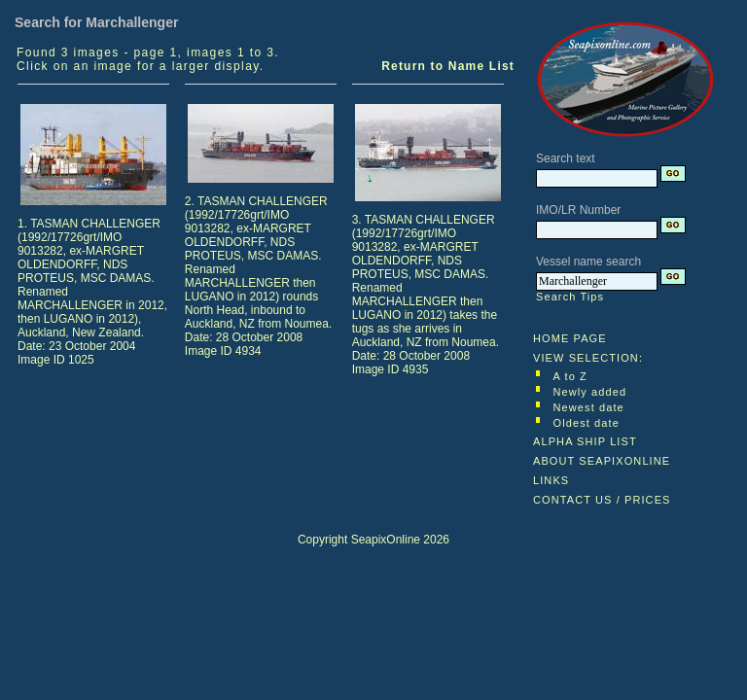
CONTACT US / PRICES (602, 500)
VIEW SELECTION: (588, 358)
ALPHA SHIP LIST (585, 441)
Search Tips (570, 297)
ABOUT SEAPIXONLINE (602, 461)
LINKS (551, 480)
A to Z (570, 376)
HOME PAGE (570, 338)
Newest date (589, 407)
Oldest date (587, 423)
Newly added (590, 392)
